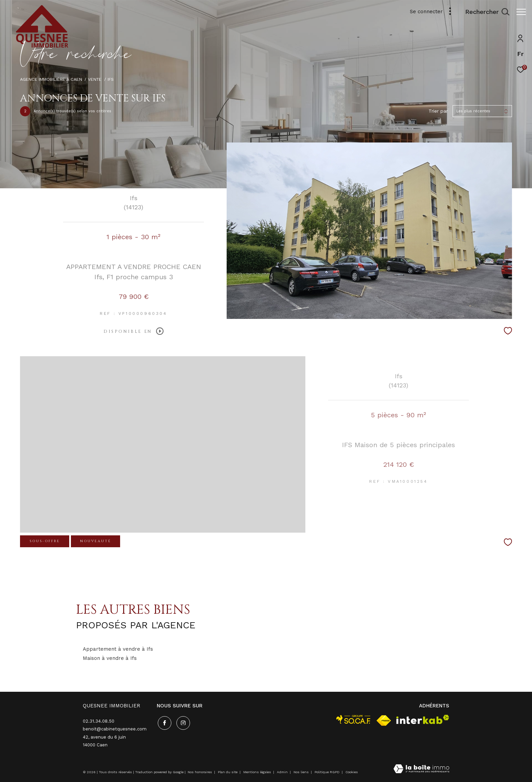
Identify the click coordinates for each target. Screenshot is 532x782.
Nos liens (302, 772)
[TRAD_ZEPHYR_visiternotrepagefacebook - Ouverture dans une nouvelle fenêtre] (164, 722)
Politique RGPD (327, 772)
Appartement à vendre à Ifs (118, 649)
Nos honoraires (200, 772)
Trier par (438, 111)
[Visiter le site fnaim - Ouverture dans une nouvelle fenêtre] (384, 721)
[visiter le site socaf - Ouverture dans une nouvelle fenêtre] (354, 719)
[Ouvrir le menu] (521, 12)
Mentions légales (258, 772)
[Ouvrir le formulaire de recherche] (484, 12)
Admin (283, 772)
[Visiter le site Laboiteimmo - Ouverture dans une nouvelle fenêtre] (421, 769)
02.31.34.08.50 (99, 721)
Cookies (352, 772)
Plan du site (228, 772)
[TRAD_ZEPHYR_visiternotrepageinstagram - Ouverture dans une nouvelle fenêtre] (182, 722)
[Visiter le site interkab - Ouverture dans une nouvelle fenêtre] (423, 719)
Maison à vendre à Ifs (110, 658)
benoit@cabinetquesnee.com (115, 729)
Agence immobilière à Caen (51, 79)
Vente (95, 79)
